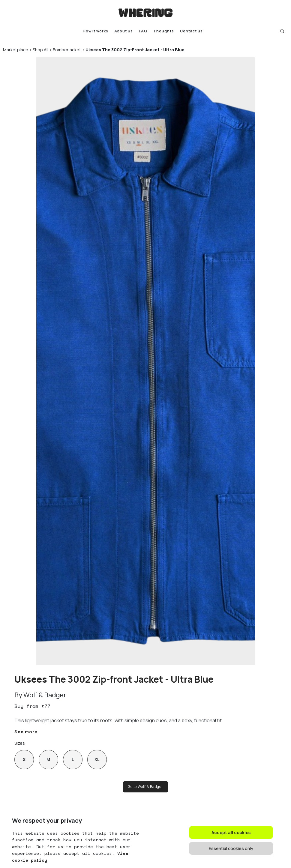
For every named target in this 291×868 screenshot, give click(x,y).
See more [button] (26, 732)
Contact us (191, 31)
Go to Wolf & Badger (145, 787)
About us (124, 31)
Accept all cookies (231, 832)
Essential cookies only (231, 848)
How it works (96, 31)
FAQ (143, 31)
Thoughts (164, 31)
